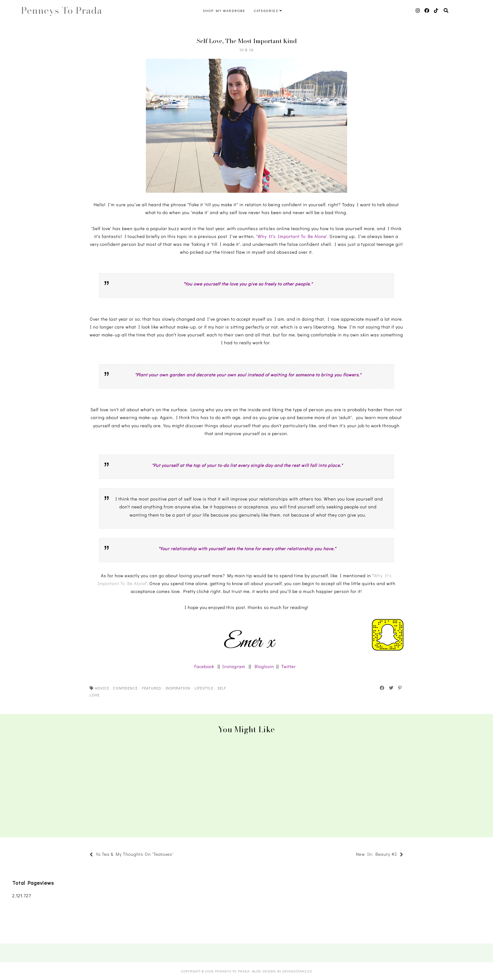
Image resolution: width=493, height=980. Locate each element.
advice (102, 688)
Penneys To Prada (62, 10)
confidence (125, 688)
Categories (266, 11)
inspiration (178, 688)
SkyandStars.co (297, 971)
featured (152, 688)
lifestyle (204, 688)
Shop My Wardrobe (224, 11)
